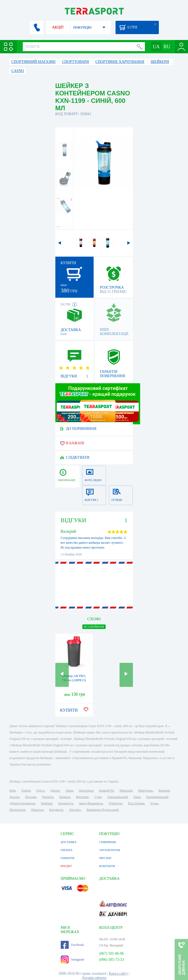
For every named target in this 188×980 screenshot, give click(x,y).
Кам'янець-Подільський (103, 810)
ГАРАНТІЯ (68, 858)
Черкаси (65, 797)
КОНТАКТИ (107, 866)
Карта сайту (118, 973)
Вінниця (164, 791)
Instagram (72, 959)
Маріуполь (145, 791)
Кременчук (66, 803)
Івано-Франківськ (91, 803)
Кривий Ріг (106, 791)
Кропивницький (157, 797)
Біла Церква (136, 803)
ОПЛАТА (67, 850)
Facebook (72, 945)
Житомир (82, 797)
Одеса (40, 791)
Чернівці (47, 803)
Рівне (137, 797)
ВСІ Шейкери (94, 627)
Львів (69, 791)
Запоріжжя (86, 791)
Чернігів (48, 797)
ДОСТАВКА (69, 842)
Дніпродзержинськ (22, 803)
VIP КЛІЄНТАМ (110, 850)
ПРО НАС (106, 858)
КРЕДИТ (66, 866)
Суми (98, 797)
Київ (12, 791)
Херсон (14, 797)
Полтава (31, 797)
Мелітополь (17, 810)
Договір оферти (94, 978)
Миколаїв (126, 791)
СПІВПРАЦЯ (108, 842)
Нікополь (37, 810)
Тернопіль (116, 803)
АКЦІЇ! (58, 27)
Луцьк (154, 803)
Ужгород (75, 810)
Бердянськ (56, 810)
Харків (26, 791)
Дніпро (55, 791)
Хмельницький (117, 797)
